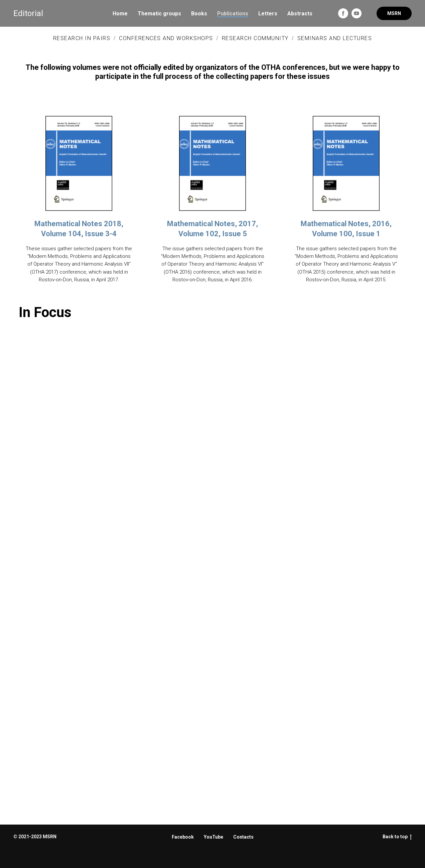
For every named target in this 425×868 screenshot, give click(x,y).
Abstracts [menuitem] (300, 14)
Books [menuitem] (199, 14)
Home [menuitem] (120, 14)
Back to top (397, 837)
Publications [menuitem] (233, 14)
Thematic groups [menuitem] (159, 14)
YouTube (214, 837)
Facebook (183, 837)
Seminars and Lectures (335, 38)
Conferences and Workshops (166, 38)
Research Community (255, 38)
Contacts (243, 837)
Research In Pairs (82, 38)
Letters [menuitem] (268, 14)
